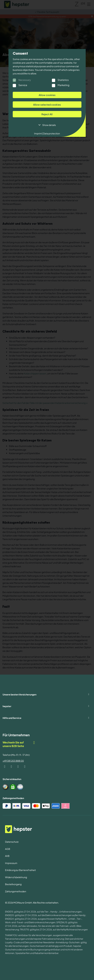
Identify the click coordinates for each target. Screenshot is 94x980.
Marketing (63, 85)
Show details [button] (49, 125)
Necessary (25, 80)
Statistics (63, 80)
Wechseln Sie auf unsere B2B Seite (19, 744)
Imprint (38, 133)
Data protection (51, 133)
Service (23, 85)
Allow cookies (47, 95)
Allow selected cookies (47, 105)
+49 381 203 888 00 (13, 761)
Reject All (47, 114)
